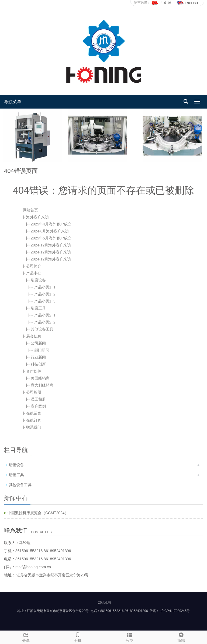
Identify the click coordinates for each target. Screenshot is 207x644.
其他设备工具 (42, 329)
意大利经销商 (42, 385)
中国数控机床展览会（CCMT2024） (38, 513)
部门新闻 (42, 350)
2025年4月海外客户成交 (51, 224)
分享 (26, 637)
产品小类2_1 (45, 315)
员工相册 (38, 399)
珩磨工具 (38, 308)
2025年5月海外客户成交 (51, 238)
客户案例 (38, 406)
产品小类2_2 (45, 322)
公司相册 (34, 392)
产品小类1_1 (45, 287)
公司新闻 (38, 343)
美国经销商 (40, 378)
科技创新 (38, 364)
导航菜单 (13, 102)
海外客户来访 (37, 217)
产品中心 (34, 273)
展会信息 (34, 336)
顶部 (181, 637)
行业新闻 (38, 357)
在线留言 (34, 413)
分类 (129, 637)
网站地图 (104, 603)
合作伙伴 (34, 371)
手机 (78, 637)
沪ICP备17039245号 (175, 611)
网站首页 (30, 210)
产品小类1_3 (45, 301)
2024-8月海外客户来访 (50, 231)
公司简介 (34, 266)
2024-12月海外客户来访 (51, 245)
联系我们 (34, 427)
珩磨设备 (38, 280)
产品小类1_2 (45, 294)
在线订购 (34, 420)
